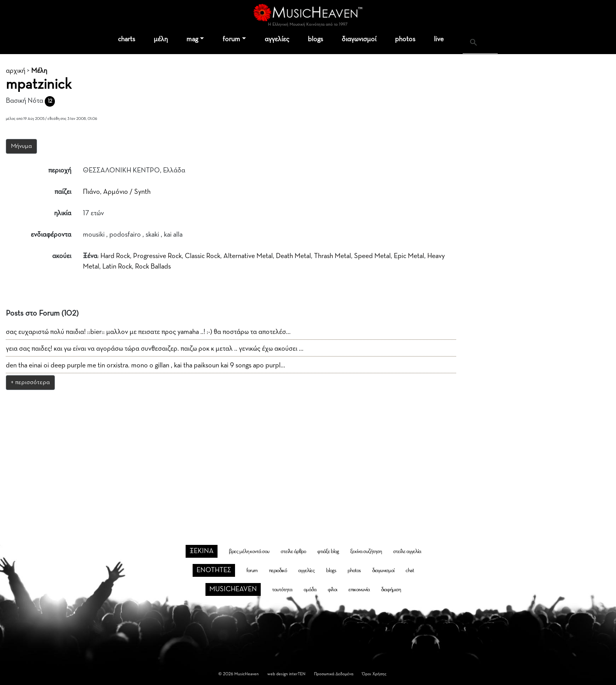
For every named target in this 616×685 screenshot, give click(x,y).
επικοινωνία (359, 590)
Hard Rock (115, 256)
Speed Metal (372, 256)
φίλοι (332, 590)
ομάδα (310, 590)
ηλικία (63, 213)
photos (405, 39)
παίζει (63, 192)
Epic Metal (409, 256)
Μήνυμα (21, 146)
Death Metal (293, 256)
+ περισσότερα (30, 383)
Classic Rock (203, 256)
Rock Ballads (153, 267)
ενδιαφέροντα (51, 235)
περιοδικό (278, 571)
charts (126, 39)
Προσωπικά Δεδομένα (334, 674)
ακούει (62, 256)
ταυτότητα (282, 590)
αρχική (16, 71)
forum (231, 39)
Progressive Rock (157, 256)
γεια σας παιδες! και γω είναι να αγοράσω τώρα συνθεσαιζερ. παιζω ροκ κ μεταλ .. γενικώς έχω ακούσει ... (155, 349)
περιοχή (60, 170)
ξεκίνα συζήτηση (366, 552)
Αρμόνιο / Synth (127, 192)
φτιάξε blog (328, 552)
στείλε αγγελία (407, 552)
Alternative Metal (248, 256)
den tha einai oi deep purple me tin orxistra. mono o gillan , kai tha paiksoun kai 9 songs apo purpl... (146, 365)
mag (192, 39)
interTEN (297, 674)
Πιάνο (91, 192)
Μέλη (39, 71)
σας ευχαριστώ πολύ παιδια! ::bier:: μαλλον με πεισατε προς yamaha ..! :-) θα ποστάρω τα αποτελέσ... (148, 332)
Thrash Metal (333, 256)
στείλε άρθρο (293, 552)
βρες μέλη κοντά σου (249, 552)
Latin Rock (117, 267)
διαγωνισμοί (359, 39)
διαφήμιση (391, 590)
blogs (315, 39)
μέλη (161, 39)
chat (410, 571)
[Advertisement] (308, 454)
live (439, 39)
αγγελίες (277, 39)
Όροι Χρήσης (374, 674)
